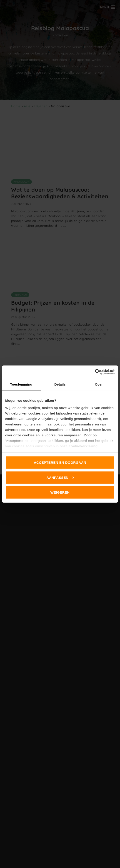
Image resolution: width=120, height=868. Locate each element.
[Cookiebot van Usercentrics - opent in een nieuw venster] (95, 372)
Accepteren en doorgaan (60, 462)
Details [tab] (60, 384)
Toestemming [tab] (21, 384)
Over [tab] (99, 384)
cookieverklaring (83, 446)
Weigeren (60, 492)
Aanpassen (60, 477)
